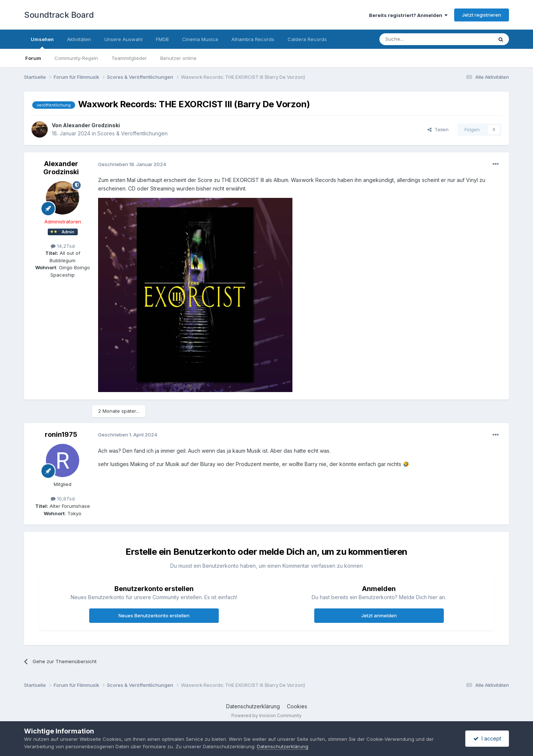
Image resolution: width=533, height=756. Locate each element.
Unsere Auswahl (123, 39)
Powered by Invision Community (266, 715)
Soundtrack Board (59, 15)
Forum (33, 58)
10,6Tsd (63, 499)
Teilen (438, 129)
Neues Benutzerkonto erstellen (154, 615)
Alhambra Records (253, 39)
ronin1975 (61, 434)
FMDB (162, 39)
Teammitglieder (129, 58)
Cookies (297, 706)
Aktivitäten (79, 39)
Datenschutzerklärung (253, 706)
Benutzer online (178, 58)
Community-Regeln (76, 58)
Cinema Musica (200, 39)
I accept (487, 738)
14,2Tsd (63, 246)
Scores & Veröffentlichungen (133, 133)
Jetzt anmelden (379, 615)
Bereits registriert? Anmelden (408, 15)
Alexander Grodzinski (91, 125)
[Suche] (413, 39)
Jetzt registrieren (482, 15)
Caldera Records (307, 39)
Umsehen (42, 43)
